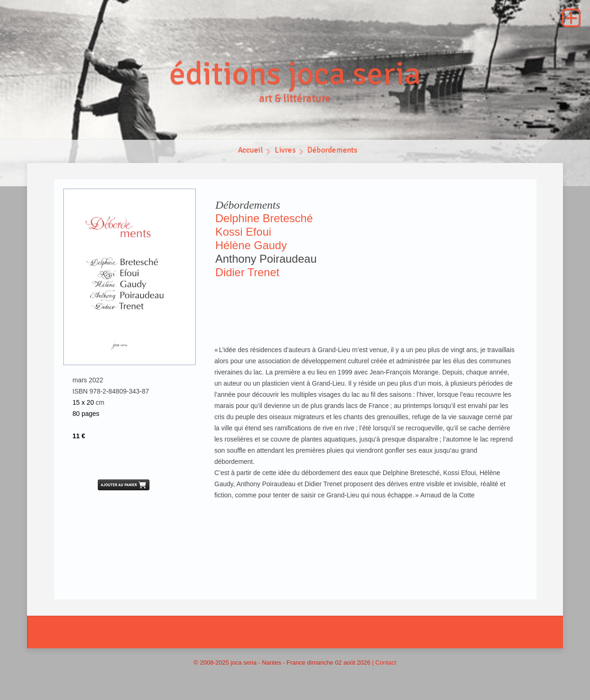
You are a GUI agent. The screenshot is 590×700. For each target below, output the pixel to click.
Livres (285, 151)
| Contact (384, 663)
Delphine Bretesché (264, 218)
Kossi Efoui (243, 232)
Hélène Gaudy (251, 245)
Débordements (333, 151)
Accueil (250, 151)
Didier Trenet (247, 272)
